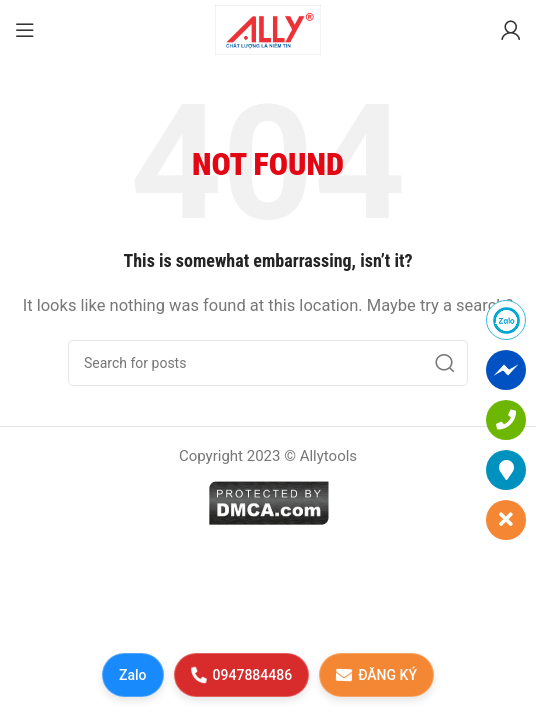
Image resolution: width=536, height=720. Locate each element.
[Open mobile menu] (25, 30)
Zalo (133, 675)
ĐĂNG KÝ (376, 674)
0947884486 (241, 674)
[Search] (268, 363)
